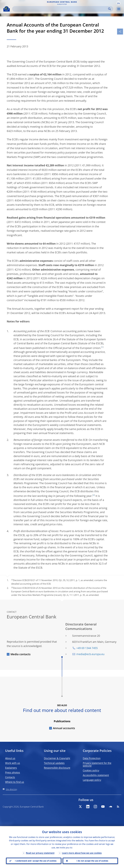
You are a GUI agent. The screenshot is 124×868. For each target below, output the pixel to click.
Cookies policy (91, 770)
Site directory (11, 789)
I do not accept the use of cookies (92, 861)
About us (10, 758)
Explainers (11, 768)
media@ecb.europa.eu (90, 654)
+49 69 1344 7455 (87, 648)
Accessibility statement (96, 775)
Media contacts (21, 654)
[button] (118, 3)
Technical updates (54, 763)
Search (109, 9)
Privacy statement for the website (97, 764)
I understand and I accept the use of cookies (36, 861)
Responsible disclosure (57, 768)
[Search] (61, 9)
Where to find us (15, 782)
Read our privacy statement (40, 853)
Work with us (13, 763)
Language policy (92, 780)
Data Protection (92, 758)
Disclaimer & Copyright (57, 758)
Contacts (10, 777)
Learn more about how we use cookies (82, 853)
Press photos (13, 772)
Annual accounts (64, 728)
